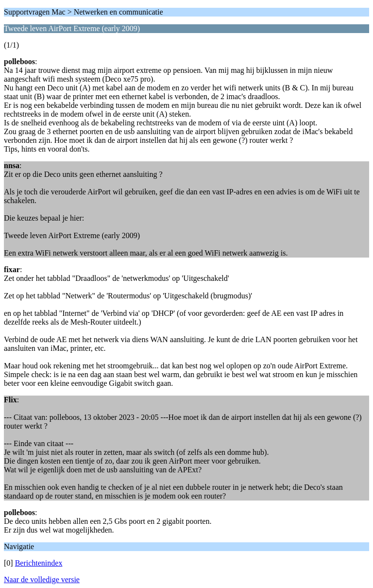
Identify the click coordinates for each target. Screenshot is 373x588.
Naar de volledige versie (42, 579)
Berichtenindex (39, 563)
